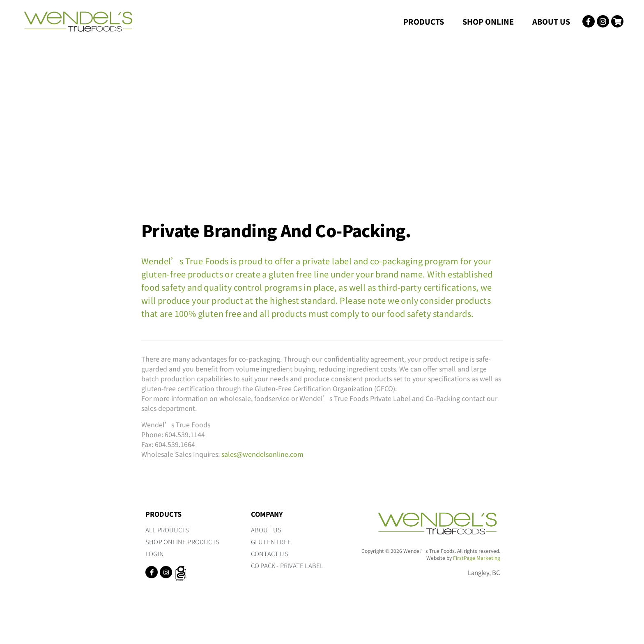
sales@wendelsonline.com (262, 454)
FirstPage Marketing (477, 558)
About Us (551, 21)
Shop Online (488, 21)
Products (424, 21)
